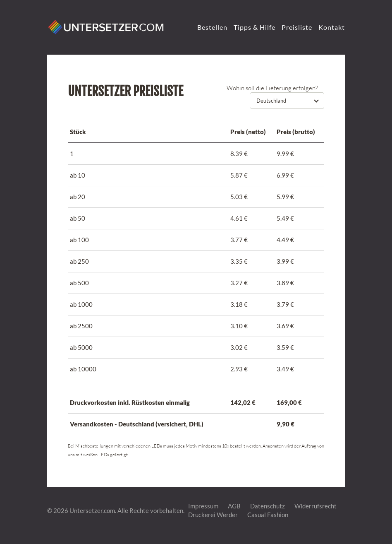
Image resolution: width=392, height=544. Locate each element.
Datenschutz (268, 506)
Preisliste (297, 27)
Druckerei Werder (213, 515)
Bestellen (212, 27)
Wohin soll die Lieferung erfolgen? (272, 88)
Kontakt (332, 27)
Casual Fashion (268, 515)
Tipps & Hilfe (255, 27)
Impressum (203, 506)
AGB (234, 506)
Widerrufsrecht (316, 506)
